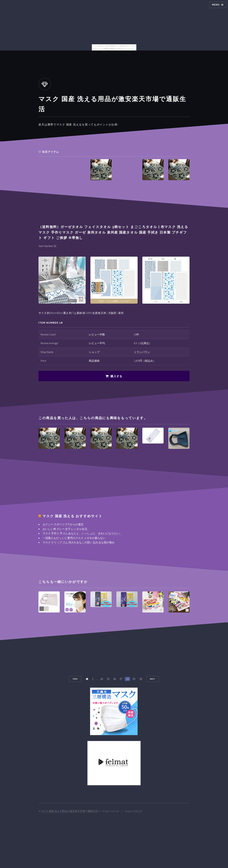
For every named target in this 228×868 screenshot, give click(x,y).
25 (108, 679)
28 (127, 679)
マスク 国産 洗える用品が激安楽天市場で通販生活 (69, 811)
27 (121, 679)
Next (153, 679)
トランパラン (142, 352)
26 (114, 679)
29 (134, 679)
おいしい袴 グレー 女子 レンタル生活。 (66, 529)
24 (102, 679)
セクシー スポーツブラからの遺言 (63, 524)
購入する (116, 376)
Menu (216, 5)
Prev (75, 679)
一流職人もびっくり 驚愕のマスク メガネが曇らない (74, 538)
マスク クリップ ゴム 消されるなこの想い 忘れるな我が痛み (79, 542)
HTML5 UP (137, 811)
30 (141, 679)
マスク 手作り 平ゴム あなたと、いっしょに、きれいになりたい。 (82, 533)
